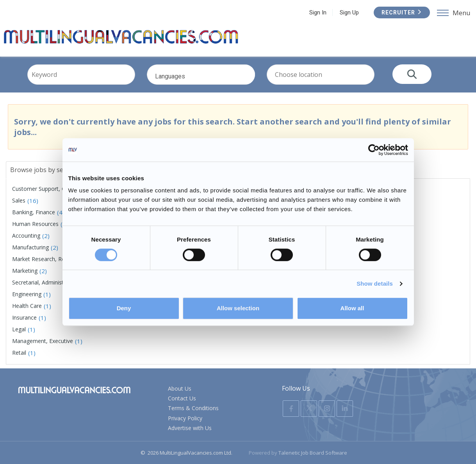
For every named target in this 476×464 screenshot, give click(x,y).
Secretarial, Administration (45, 282)
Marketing (25, 271)
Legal (19, 329)
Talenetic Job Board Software (313, 453)
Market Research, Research (47, 259)
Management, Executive (43, 341)
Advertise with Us (190, 428)
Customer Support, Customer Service (59, 189)
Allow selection (238, 308)
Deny (124, 308)
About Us (180, 388)
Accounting (26, 236)
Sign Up (349, 12)
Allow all (352, 308)
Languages (212, 81)
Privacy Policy (185, 418)
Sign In (318, 12)
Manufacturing (30, 247)
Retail (19, 353)
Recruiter (402, 12)
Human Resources (35, 224)
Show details (375, 284)
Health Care (27, 306)
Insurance (24, 317)
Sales (19, 200)
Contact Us (182, 398)
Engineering (27, 294)
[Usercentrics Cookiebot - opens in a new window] (374, 150)
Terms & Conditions (193, 408)
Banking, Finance (34, 212)
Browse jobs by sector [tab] (43, 170)
